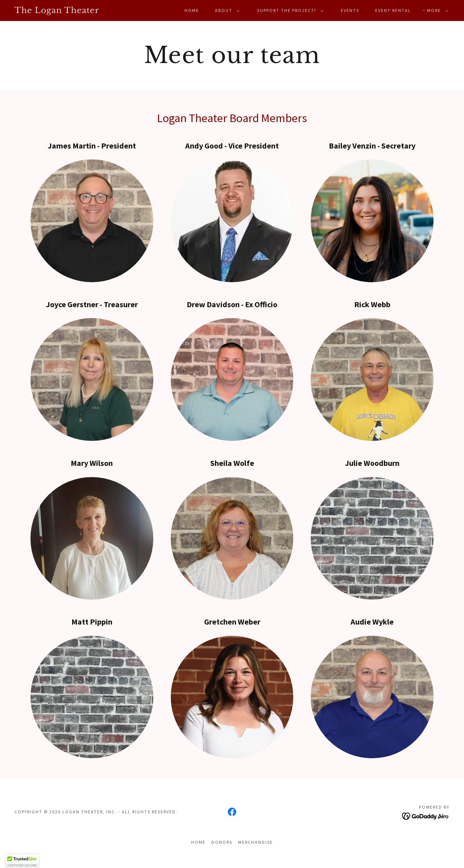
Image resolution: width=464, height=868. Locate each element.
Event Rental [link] (393, 10)
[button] (226, 11)
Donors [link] (222, 842)
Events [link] (350, 10)
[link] (74, 11)
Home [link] (192, 10)
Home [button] (198, 842)
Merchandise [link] (256, 842)
